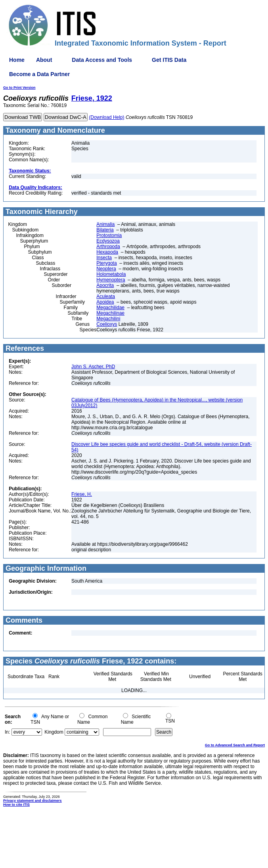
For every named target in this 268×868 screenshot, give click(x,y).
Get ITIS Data (169, 60)
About (44, 60)
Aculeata (106, 296)
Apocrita (105, 285)
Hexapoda (107, 252)
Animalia (105, 224)
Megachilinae (110, 313)
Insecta (104, 258)
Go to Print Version (19, 88)
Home (17, 60)
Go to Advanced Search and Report (235, 745)
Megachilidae (110, 308)
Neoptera (106, 269)
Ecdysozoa (108, 241)
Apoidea (105, 302)
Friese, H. (82, 494)
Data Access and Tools (102, 60)
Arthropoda (108, 247)
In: (7, 732)
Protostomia (109, 235)
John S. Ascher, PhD (93, 367)
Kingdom (54, 732)
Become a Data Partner (39, 74)
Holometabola (111, 274)
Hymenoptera (111, 280)
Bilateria (105, 230)
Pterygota (106, 263)
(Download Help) (106, 117)
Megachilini (108, 319)
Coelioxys (107, 324)
